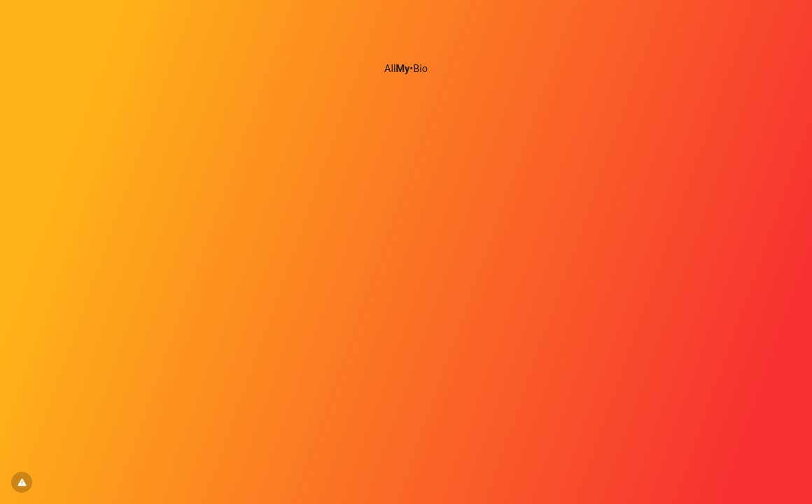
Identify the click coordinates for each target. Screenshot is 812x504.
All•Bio (406, 69)
